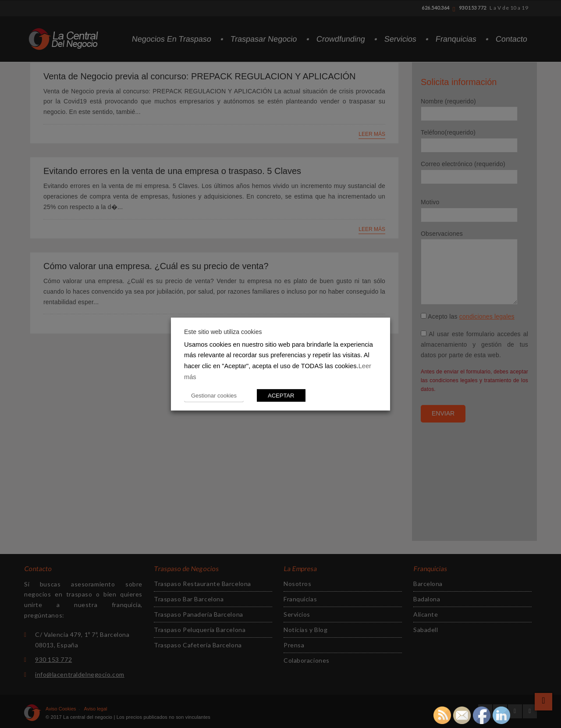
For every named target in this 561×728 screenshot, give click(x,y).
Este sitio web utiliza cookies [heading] (223, 331)
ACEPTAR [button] (281, 396)
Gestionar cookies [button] (214, 396)
